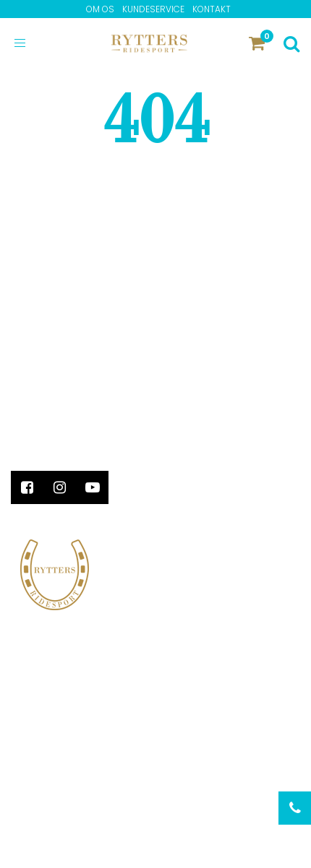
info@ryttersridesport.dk (86, 434)
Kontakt (212, 9)
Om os (100, 9)
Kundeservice (153, 9)
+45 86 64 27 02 (53, 418)
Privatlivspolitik (57, 803)
